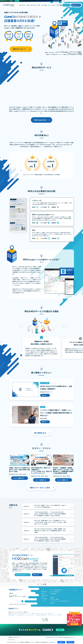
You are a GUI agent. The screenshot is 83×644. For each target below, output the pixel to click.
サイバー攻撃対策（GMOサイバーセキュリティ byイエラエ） (25, 615)
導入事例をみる (40, 433)
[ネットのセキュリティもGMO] (10, 1)
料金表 (28, 5)
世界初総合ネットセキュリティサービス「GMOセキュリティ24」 (18, 614)
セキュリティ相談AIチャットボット (49, 613)
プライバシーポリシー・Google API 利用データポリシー (60, 601)
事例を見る (44, 395)
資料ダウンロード (19, 49)
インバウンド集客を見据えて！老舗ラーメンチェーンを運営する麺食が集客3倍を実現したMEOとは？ (56, 413)
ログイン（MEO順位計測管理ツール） (57, 590)
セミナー (49, 5)
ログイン (65, 5)
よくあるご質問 (44, 5)
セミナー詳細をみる (19, 478)
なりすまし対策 (51, 615)
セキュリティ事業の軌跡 (58, 615)
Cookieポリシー (53, 642)
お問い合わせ (75, 5)
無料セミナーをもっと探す (40, 488)
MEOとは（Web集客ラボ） (55, 592)
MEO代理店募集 (53, 594)
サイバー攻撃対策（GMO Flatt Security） (41, 615)
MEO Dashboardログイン (22, 575)
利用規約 (52, 603)
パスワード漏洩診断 (32, 614)
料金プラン (43, 593)
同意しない (70, 642)
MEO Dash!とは (23, 5)
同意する (61, 642)
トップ (43, 590)
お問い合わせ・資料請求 (55, 599)
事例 (39, 5)
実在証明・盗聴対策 (11, 615)
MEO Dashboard (34, 5)
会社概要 (52, 597)
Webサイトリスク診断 (39, 614)
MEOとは (54, 5)
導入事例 (43, 597)
